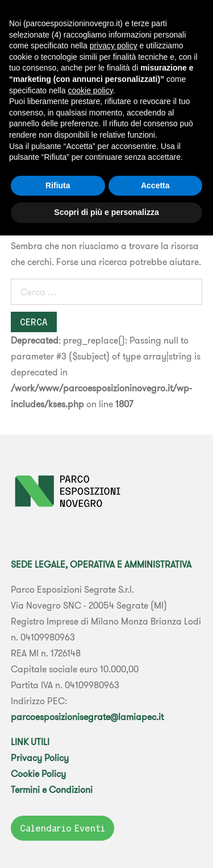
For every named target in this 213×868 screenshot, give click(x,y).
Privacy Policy (40, 758)
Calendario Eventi (62, 828)
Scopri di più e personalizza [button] (106, 212)
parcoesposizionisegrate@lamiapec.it (87, 717)
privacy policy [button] (114, 46)
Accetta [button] (155, 185)
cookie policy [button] (91, 90)
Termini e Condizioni (52, 790)
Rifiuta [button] (58, 185)
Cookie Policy (38, 774)
